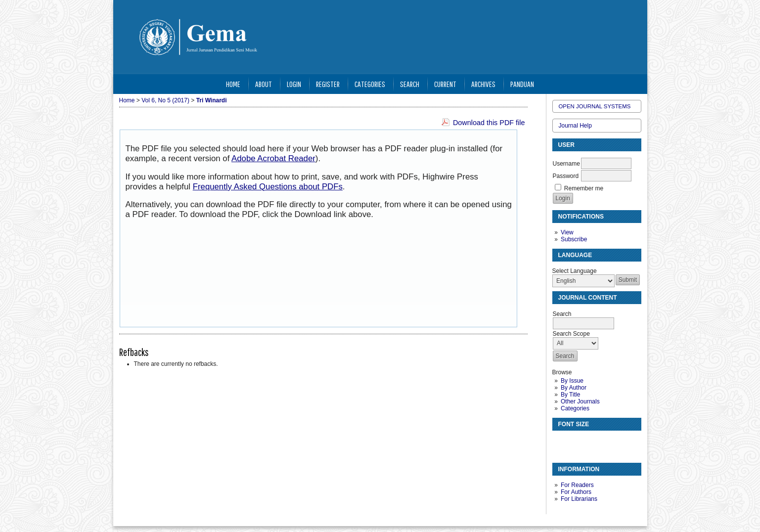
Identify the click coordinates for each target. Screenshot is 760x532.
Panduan (522, 84)
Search (410, 84)
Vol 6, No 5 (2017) (165, 100)
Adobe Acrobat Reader (273, 158)
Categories (575, 408)
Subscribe (574, 239)
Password (566, 176)
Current (445, 84)
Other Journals (580, 401)
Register (328, 84)
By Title (570, 395)
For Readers (577, 485)
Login (294, 84)
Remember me (584, 188)
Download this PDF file (489, 123)
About (264, 84)
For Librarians (579, 499)
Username (566, 164)
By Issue (572, 381)
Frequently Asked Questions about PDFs (268, 187)
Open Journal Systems (595, 106)
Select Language (575, 271)
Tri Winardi (212, 100)
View (567, 232)
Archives (483, 84)
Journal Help (575, 126)
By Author (574, 388)
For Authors (576, 492)
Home (233, 84)
